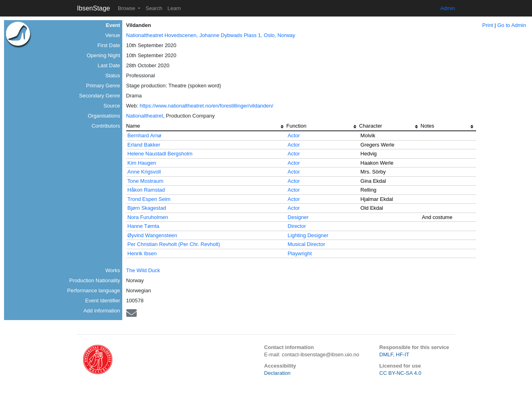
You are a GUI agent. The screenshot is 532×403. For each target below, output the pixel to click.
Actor (294, 135)
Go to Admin (512, 25)
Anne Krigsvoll (144, 172)
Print (488, 25)
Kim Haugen (142, 163)
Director (297, 226)
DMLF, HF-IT (394, 354)
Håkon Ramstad (146, 190)
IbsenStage (93, 8)
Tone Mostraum (146, 181)
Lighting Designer (308, 235)
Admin (448, 8)
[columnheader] (206, 127)
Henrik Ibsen (142, 253)
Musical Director (306, 244)
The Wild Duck (143, 270)
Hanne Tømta (143, 226)
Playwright (300, 253)
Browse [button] (127, 8)
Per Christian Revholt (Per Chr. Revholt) (174, 244)
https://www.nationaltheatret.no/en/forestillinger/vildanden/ (206, 106)
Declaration (277, 373)
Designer (298, 217)
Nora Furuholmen (148, 217)
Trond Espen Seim (149, 199)
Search (154, 8)
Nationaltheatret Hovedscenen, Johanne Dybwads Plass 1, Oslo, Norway (211, 35)
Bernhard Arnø (145, 135)
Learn (174, 8)
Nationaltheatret (145, 116)
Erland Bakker (144, 145)
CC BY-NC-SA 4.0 (400, 373)
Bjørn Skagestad (147, 208)
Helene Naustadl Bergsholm (160, 154)
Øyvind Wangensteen (152, 235)
